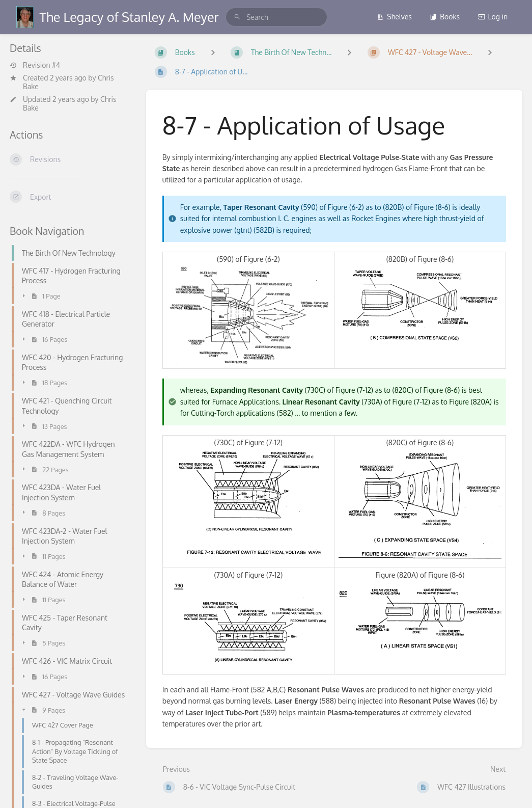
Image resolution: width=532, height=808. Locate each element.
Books (445, 17)
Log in (493, 17)
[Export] (70, 197)
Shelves (394, 17)
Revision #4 (35, 65)
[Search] (237, 17)
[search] (276, 17)
